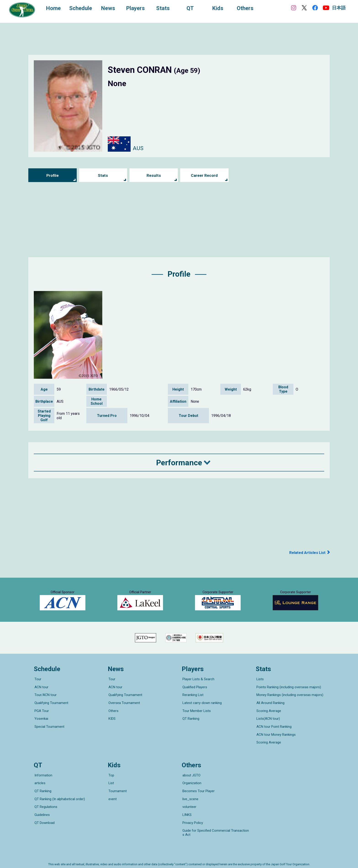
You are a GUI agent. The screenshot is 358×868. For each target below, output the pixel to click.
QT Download (44, 812)
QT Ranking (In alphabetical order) (59, 793)
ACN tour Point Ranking (273, 729)
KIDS (111, 723)
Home (55, 9)
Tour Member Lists (196, 717)
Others (113, 717)
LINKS (186, 805)
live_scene (190, 793)
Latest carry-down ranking (201, 710)
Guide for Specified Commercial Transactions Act (216, 820)
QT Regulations (45, 799)
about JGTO (191, 773)
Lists (259, 691)
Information (43, 773)
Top (111, 773)
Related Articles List (306, 552)
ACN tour (41, 697)
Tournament (117, 786)
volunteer (189, 799)
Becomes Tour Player (198, 786)
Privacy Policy (192, 812)
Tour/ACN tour (45, 704)
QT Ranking (190, 723)
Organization (191, 780)
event (112, 793)
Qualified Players (194, 697)
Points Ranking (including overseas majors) (288, 697)
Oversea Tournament (124, 710)
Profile (52, 175)
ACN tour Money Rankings (275, 736)
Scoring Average (268, 717)
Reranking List (192, 704)
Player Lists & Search (198, 691)
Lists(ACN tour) (267, 723)
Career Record (204, 175)
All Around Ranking (270, 710)
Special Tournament (49, 729)
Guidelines (41, 805)
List (111, 780)
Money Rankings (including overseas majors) (289, 704)
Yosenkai (41, 723)
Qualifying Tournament (51, 710)
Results (154, 175)
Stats (103, 175)
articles (39, 780)
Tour (37, 691)
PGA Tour (41, 717)
